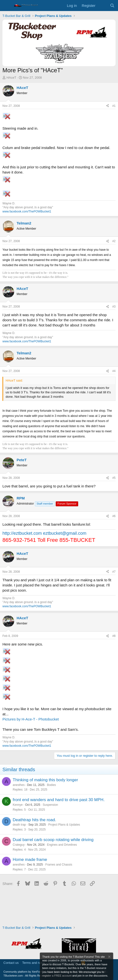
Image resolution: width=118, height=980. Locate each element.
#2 (114, 241)
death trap (19, 825)
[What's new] (102, 6)
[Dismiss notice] (109, 957)
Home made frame (30, 860)
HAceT (11, 78)
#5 (114, 478)
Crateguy (19, 845)
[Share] (107, 106)
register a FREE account (57, 976)
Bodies (51, 785)
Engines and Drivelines (62, 845)
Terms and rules (33, 963)
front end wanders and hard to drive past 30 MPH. (59, 800)
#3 (114, 307)
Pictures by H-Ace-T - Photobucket (31, 719)
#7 (114, 572)
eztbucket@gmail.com (65, 533)
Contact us (11, 963)
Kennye (18, 805)
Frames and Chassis (59, 865)
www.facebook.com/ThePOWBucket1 (27, 211)
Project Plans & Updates (64, 825)
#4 (114, 371)
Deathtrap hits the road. (34, 820)
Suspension (50, 805)
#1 (114, 106)
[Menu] (7, 6)
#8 (114, 636)
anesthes (19, 785)
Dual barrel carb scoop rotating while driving (53, 840)
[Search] (112, 6)
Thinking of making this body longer (45, 780)
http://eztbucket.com (22, 533)
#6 (114, 516)
